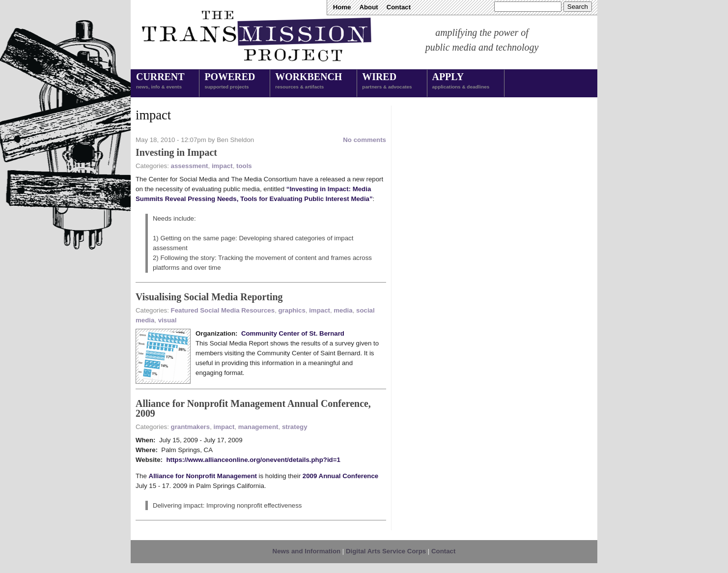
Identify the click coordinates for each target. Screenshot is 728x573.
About (368, 7)
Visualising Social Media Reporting (209, 297)
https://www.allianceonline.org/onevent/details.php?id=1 (253, 460)
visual (168, 320)
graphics (292, 310)
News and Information (307, 551)
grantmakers (191, 427)
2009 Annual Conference (340, 476)
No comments (364, 140)
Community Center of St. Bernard (293, 333)
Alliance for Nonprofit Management (203, 476)
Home (342, 7)
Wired (387, 82)
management (258, 427)
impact (222, 166)
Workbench (308, 82)
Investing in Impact (176, 152)
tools (244, 166)
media (343, 310)
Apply (461, 82)
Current (160, 82)
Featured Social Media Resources (223, 310)
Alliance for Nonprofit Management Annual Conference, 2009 (253, 408)
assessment (190, 166)
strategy (295, 427)
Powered (230, 82)
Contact (399, 7)
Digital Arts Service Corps (386, 551)
